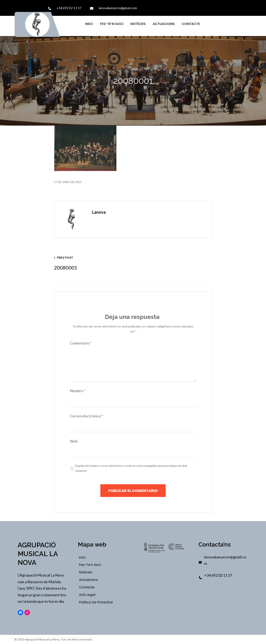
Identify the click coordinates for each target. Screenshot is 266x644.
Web (74, 441)
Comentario (81, 343)
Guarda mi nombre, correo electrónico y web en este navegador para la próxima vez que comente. (131, 468)
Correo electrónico (86, 416)
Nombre (78, 391)
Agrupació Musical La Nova (38, 554)
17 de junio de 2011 (68, 182)
